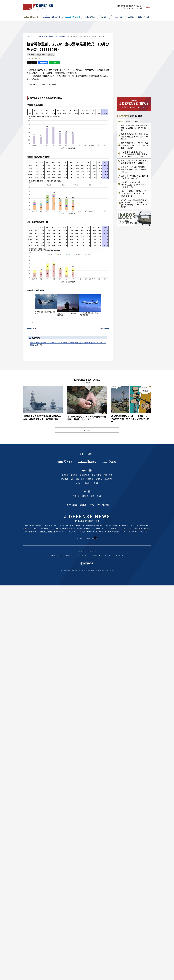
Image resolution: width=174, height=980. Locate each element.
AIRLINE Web (79, 551)
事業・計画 (80, 479)
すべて (96, 483)
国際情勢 (85, 496)
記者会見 (99, 479)
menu (148, 9)
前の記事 (101, 328)
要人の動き (109, 479)
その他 (103, 17)
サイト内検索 (103, 504)
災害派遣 (65, 475)
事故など (88, 483)
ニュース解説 (118, 17)
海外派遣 (74, 475)
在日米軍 (76, 496)
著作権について (100, 555)
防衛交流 (65, 479)
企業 (92, 496)
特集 (140, 17)
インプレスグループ (130, 555)
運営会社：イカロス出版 (45, 555)
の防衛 (34, 17)
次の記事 (35, 328)
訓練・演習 (108, 475)
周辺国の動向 (85, 475)
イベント (79, 483)
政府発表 (90, 479)
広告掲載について (64, 555)
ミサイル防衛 (97, 475)
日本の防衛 (89, 17)
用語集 (131, 17)
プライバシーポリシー (83, 555)
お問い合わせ (114, 555)
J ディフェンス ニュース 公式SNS (87, 538)
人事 (72, 479)
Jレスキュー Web (94, 551)
